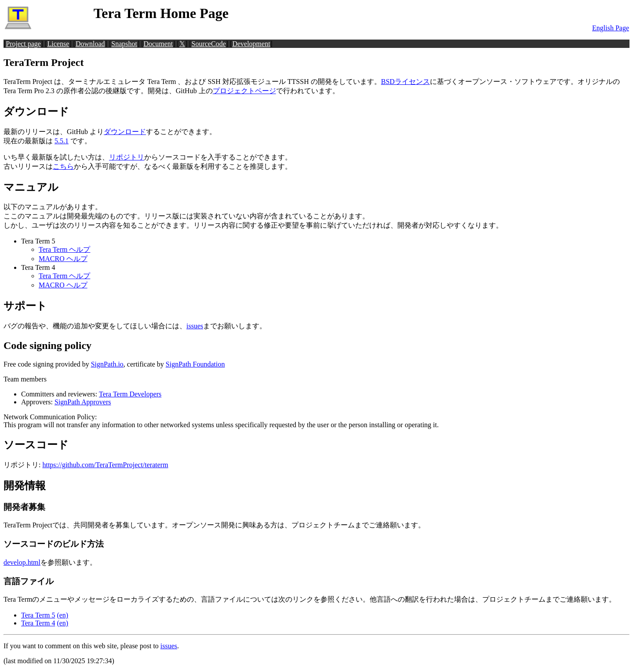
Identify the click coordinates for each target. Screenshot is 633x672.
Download (90, 44)
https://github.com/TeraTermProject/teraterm (105, 465)
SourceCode (209, 44)
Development (251, 44)
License (58, 44)
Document (158, 44)
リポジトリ (127, 157)
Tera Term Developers (130, 394)
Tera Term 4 (38, 623)
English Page (611, 28)
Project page (23, 44)
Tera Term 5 (38, 615)
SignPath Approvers (83, 402)
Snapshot (124, 44)
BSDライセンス (406, 82)
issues (195, 326)
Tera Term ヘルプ (64, 249)
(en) (62, 615)
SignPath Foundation (195, 364)
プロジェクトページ (244, 91)
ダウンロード (125, 132)
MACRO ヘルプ (63, 259)
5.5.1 (62, 141)
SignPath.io (107, 364)
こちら (63, 166)
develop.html (22, 562)
